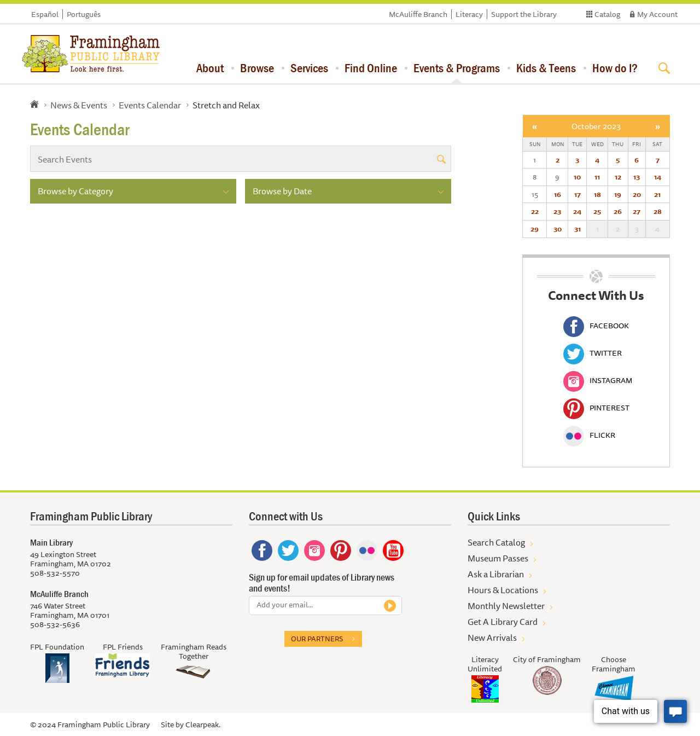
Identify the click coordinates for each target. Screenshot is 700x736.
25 (597, 211)
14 (658, 177)
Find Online (371, 68)
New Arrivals (492, 638)
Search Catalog (496, 542)
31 (577, 229)
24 (577, 211)
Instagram (598, 380)
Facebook (596, 326)
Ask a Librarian (496, 574)
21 (657, 194)
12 (618, 177)
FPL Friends (123, 647)
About (210, 68)
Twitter (593, 353)
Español (45, 14)
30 (558, 229)
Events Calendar (150, 105)
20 (637, 194)
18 (597, 194)
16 (558, 194)
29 (535, 229)
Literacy (469, 14)
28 (658, 211)
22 (535, 211)
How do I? (615, 68)
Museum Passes (498, 558)
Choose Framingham (614, 664)
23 (557, 211)
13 (637, 177)
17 (577, 194)
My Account (657, 14)
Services (309, 68)
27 (637, 211)
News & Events (79, 105)
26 (618, 211)
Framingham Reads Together (194, 651)
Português (84, 14)
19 (618, 194)
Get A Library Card (503, 622)
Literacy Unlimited (485, 664)
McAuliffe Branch (418, 14)
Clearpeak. (203, 725)
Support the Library (524, 14)
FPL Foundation (57, 647)
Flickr (589, 435)
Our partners (317, 639)
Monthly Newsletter (506, 606)
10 (577, 177)
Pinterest (596, 408)
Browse (257, 68)
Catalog (607, 14)
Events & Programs (457, 68)
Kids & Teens (546, 68)
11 (597, 177)
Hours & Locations (503, 590)
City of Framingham (547, 659)
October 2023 (596, 126)
